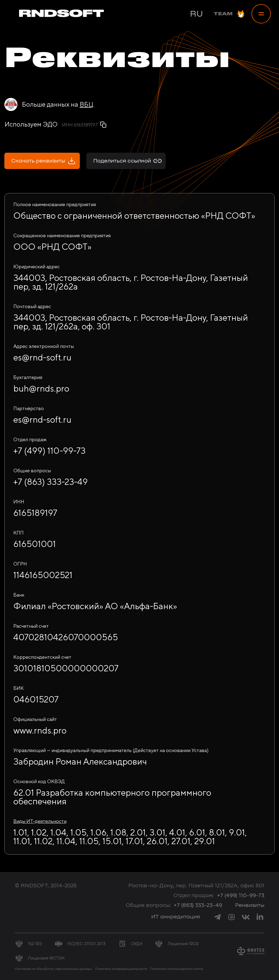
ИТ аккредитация (176, 917)
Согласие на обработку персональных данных (53, 969)
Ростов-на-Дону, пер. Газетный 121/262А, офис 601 (196, 886)
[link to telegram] (217, 917)
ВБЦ (86, 104)
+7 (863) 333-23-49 (198, 905)
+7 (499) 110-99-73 (241, 895)
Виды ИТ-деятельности (40, 821)
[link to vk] (246, 917)
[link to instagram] (232, 917)
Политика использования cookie (177, 969)
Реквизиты (250, 905)
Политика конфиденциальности (121, 969)
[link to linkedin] (260, 917)
